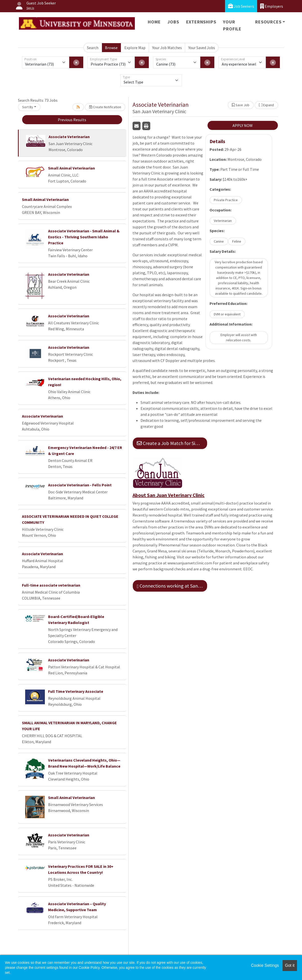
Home (154, 22)
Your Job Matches (167, 48)
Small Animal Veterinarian (72, 168)
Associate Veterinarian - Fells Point (80, 485)
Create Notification (105, 107)
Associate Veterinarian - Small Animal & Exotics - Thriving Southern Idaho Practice (84, 237)
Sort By (28, 107)
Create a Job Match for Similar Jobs (172, 443)
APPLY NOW (243, 125)
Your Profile (232, 25)
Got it (290, 965)
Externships (201, 22)
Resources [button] (268, 22)
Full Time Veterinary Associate (76, 691)
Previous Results (72, 120)
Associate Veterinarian (69, 137)
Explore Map (135, 48)
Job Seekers (241, 6)
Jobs (173, 22)
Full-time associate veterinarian (51, 585)
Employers (272, 6)
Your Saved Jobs (202, 48)
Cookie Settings (265, 965)
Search (93, 48)
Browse (111, 48)
